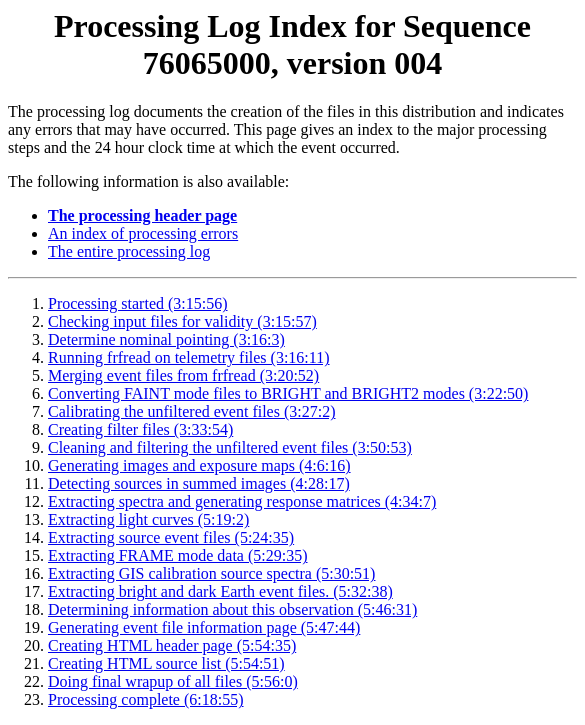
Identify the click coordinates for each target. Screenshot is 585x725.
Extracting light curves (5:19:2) (148, 519)
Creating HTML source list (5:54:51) (166, 663)
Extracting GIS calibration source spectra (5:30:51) (211, 573)
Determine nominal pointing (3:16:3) (166, 339)
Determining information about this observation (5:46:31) (232, 609)
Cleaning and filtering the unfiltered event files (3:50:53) (230, 447)
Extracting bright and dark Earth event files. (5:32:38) (220, 591)
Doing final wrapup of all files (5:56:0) (173, 681)
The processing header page (142, 215)
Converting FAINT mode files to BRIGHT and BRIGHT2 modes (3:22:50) (288, 393)
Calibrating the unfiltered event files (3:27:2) (191, 411)
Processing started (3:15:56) (138, 303)
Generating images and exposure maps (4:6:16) (199, 465)
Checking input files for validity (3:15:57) (182, 321)
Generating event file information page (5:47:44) (204, 627)
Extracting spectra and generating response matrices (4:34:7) (242, 501)
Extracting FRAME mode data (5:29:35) (178, 555)
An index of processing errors (143, 233)
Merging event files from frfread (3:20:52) (183, 375)
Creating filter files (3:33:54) (140, 429)
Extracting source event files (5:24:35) (171, 537)
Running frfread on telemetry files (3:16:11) (189, 357)
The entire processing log (129, 251)
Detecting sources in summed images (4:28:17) (199, 483)
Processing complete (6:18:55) (146, 699)
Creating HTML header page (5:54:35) (172, 645)
